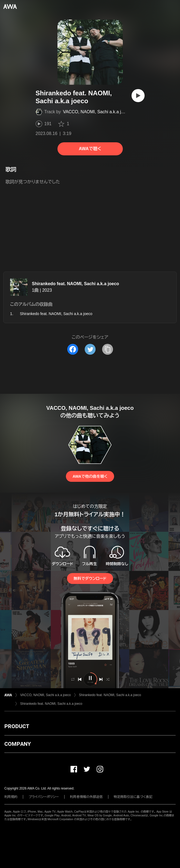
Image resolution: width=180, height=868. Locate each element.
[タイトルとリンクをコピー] (108, 349)
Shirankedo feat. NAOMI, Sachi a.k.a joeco (75, 284)
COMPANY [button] (18, 744)
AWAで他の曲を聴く (90, 476)
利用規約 (11, 797)
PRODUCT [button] (17, 726)
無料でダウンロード (90, 578)
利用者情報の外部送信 (86, 797)
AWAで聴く (90, 149)
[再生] (138, 96)
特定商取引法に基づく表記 (133, 797)
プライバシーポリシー (44, 797)
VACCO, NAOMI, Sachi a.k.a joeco (97, 112)
